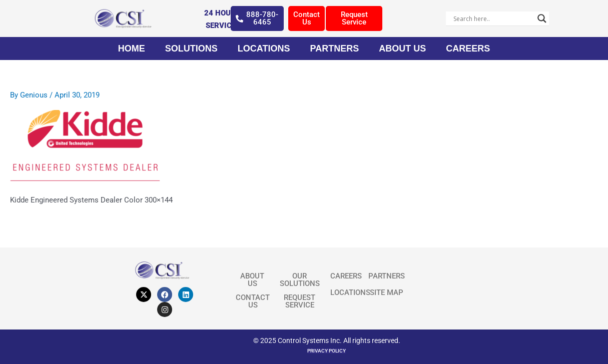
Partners (334, 48)
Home (132, 48)
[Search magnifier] (542, 18)
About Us (402, 48)
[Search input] (493, 18)
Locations (264, 48)
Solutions (191, 48)
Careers (468, 48)
